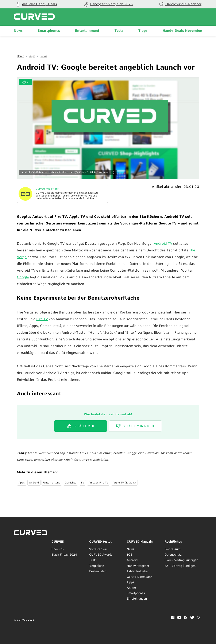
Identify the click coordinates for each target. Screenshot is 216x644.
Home (20, 56)
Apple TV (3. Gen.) (124, 483)
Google (23, 277)
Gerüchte (71, 483)
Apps (32, 56)
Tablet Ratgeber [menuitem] (138, 571)
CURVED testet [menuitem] (100, 542)
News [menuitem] (18, 31)
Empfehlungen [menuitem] (137, 599)
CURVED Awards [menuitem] (101, 555)
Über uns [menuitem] (58, 549)
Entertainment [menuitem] (87, 31)
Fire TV (42, 319)
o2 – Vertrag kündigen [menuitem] (180, 566)
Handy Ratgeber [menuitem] (138, 566)
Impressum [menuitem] (173, 549)
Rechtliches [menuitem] (173, 542)
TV (82, 483)
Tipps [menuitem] (143, 31)
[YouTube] (179, 618)
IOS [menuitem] (130, 555)
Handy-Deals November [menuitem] (182, 31)
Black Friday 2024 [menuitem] (64, 555)
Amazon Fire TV (98, 483)
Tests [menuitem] (119, 31)
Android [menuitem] (132, 560)
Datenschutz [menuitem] (173, 555)
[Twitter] (192, 618)
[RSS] (186, 618)
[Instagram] (199, 618)
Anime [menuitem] (131, 588)
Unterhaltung (52, 483)
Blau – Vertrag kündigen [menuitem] (181, 560)
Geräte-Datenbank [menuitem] (140, 577)
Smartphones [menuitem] (49, 31)
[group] (108, 4)
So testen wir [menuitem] (98, 549)
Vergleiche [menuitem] (97, 566)
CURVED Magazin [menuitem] (140, 542)
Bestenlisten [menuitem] (98, 571)
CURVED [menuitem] (58, 542)
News (44, 56)
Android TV (163, 244)
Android (34, 483)
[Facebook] (173, 618)
